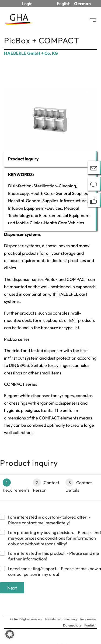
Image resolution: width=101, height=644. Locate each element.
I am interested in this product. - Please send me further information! (54, 556)
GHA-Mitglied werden (26, 619)
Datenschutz (72, 625)
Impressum (88, 619)
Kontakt (90, 625)
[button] (10, 634)
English (64, 4)
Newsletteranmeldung (61, 619)
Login (27, 4)
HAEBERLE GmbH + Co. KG (31, 53)
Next (12, 588)
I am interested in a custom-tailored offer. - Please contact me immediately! (49, 520)
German (82, 4)
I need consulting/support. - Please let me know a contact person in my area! (55, 571)
